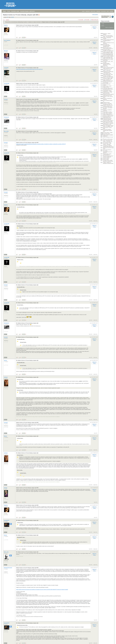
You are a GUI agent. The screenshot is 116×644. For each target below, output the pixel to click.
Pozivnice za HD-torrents (108, 139)
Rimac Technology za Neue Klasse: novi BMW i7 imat (108, 126)
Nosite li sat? (105, 66)
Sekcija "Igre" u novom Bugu (107, 128)
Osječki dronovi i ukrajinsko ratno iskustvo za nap (108, 124)
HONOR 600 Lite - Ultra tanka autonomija (108, 93)
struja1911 (6, 68)
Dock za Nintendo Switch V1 (108, 101)
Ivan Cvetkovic (7, 40)
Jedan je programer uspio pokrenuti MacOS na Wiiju (108, 52)
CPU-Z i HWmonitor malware (107, 84)
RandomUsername (8, 568)
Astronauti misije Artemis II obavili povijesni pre (108, 117)
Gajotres (6, 25)
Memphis (6, 51)
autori (108, 11)
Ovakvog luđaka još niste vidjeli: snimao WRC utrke (108, 58)
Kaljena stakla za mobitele (108, 135)
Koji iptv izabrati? (106, 158)
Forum (9, 11)
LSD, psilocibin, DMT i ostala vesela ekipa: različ (108, 74)
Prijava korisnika (105, 21)
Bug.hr (5, 11)
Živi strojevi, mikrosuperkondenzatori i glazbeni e (108, 152)
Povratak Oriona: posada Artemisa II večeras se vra (108, 161)
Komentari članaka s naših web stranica (29, 11)
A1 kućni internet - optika (108, 133)
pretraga (111, 11)
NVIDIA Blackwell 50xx (107, 118)
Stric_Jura (6, 552)
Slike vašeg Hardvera (107, 150)
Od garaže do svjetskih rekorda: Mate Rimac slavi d (108, 146)
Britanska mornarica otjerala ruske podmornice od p (108, 95)
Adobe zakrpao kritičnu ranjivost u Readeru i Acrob (108, 114)
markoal (6, 377)
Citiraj (94, 28)
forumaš (6, 99)
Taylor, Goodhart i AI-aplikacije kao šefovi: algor (108, 80)
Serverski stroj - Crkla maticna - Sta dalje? (107, 144)
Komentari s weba (15, 11)
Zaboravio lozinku (106, 103)
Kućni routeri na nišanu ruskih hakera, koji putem (108, 112)
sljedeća (7, 20)
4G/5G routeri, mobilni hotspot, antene (107, 86)
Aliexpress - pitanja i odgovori (107, 34)
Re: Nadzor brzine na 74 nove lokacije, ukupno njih (27, 40)
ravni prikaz (87, 20)
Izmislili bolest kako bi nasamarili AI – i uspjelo (108, 91)
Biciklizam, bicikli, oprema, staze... (108, 97)
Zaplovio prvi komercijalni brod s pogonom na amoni (108, 122)
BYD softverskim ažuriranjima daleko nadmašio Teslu (107, 46)
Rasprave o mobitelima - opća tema (108, 110)
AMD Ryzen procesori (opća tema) (108, 148)
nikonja (6, 488)
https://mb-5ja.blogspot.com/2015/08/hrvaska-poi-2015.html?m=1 (29, 69)
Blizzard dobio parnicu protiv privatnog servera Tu (108, 48)
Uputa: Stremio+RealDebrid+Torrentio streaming (108, 43)
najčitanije (98, 11)
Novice (6, 360)
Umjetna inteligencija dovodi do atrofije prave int (108, 40)
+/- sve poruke (81, 20)
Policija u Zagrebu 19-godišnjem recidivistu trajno (108, 163)
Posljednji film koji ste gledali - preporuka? (107, 70)
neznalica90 (7, 84)
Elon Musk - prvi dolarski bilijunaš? (108, 108)
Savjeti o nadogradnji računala (107, 38)
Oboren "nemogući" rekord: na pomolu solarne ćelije (108, 78)
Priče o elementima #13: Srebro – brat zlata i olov (108, 141)
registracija (88, 11)
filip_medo (6, 131)
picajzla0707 (7, 520)
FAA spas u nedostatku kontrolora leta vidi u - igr (108, 104)
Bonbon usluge (106, 159)
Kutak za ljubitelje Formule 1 (108, 138)
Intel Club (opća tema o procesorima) (107, 82)
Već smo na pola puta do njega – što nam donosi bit (108, 36)
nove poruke (103, 11)
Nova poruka (95, 15)
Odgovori (94, 27)
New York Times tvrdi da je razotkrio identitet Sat (108, 156)
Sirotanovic (7, 117)
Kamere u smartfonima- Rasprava (107, 99)
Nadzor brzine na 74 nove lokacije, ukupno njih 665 (53, 22)
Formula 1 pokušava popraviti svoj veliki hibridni (108, 76)
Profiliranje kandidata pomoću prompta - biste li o (108, 120)
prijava (83, 11)
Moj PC (6, 96)
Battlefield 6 (105, 136)
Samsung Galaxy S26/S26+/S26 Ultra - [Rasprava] (107, 64)
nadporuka (95, 48)
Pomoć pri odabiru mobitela (108, 56)
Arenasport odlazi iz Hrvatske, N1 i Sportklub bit (108, 50)
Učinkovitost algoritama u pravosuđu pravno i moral (108, 89)
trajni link (96, 37)
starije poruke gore (95, 20)
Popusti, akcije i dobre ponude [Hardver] (107, 154)
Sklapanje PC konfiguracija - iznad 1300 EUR (108, 72)
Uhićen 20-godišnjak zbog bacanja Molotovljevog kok (108, 54)
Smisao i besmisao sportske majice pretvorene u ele (108, 68)
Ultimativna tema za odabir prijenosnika (108, 60)
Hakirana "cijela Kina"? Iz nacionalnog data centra (108, 106)
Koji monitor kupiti (106, 134)
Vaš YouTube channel (107, 142)
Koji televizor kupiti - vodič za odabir (108, 62)
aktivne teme (93, 11)
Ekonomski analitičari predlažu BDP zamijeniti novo (108, 131)
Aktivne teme (104, 31)
